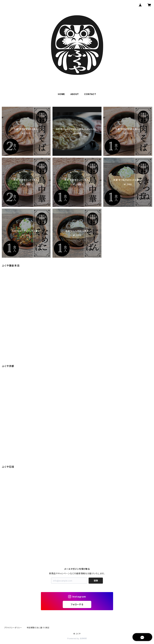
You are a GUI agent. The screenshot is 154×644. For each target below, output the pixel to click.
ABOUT (75, 94)
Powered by (77, 638)
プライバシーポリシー (13, 628)
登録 (96, 581)
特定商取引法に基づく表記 (38, 628)
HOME (61, 94)
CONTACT (90, 94)
